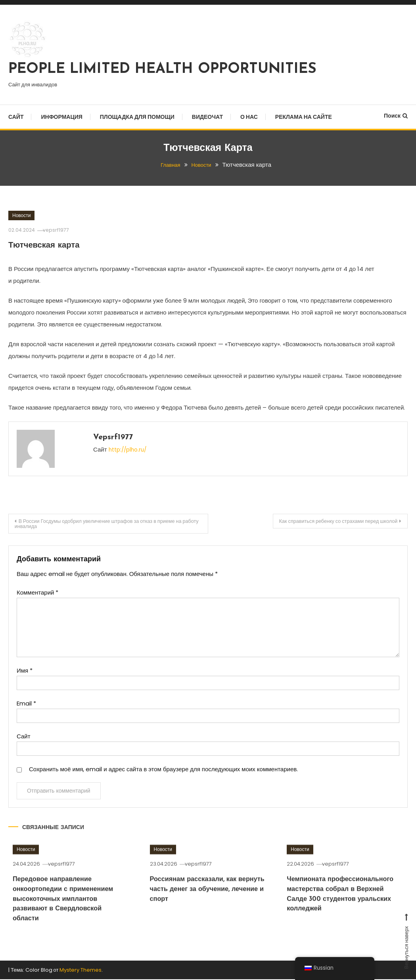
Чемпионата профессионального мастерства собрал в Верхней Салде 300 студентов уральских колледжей (343, 921)
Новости (21, 215)
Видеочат (207, 117)
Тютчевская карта (52, 245)
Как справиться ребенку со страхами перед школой (327, 522)
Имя (25, 673)
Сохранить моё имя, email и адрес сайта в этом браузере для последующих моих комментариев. (163, 771)
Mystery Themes (81, 970)
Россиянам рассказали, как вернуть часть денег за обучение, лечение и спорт (201, 911)
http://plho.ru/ (130, 449)
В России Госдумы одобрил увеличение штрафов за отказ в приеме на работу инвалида (98, 525)
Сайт (16, 117)
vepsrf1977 (61, 230)
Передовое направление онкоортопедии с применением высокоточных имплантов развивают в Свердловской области (67, 921)
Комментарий (37, 595)
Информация (61, 117)
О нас (249, 117)
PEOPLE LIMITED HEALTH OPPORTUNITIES (162, 69)
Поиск (396, 116)
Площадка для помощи (137, 117)
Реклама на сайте (304, 117)
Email (26, 706)
